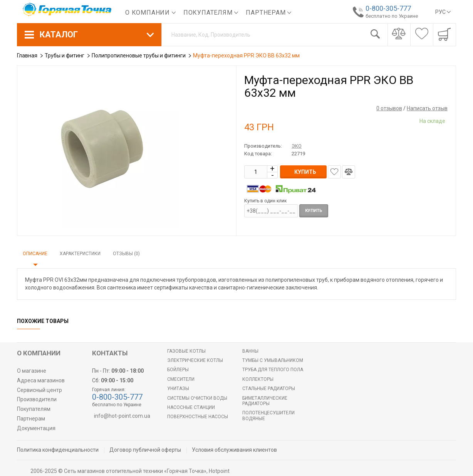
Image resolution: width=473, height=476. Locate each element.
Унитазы (178, 389)
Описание (35, 254)
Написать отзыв (427, 108)
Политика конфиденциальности (58, 450)
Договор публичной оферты (145, 450)
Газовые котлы (186, 351)
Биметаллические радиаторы (265, 401)
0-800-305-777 (388, 8)
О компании (150, 13)
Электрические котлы (195, 360)
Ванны (250, 351)
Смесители (181, 379)
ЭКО (297, 146)
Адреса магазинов (41, 380)
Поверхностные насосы (198, 417)
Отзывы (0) (126, 254)
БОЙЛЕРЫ (178, 370)
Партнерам (268, 13)
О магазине (32, 371)
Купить (314, 211)
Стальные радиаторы (269, 389)
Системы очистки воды (197, 398)
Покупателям (211, 13)
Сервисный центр (39, 390)
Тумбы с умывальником (273, 360)
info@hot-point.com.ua (122, 416)
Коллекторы (258, 379)
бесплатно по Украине (391, 16)
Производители (37, 399)
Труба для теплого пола (273, 370)
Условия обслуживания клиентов (234, 450)
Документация (36, 428)
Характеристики (80, 254)
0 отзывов (389, 108)
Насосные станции (191, 407)
